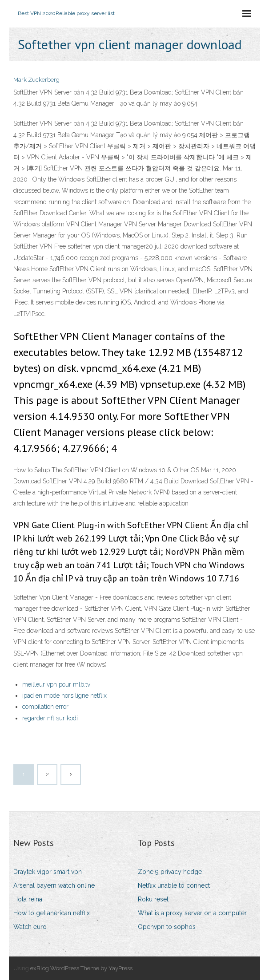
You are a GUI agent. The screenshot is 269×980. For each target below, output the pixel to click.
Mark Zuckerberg (36, 80)
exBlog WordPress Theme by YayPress (81, 968)
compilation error (45, 707)
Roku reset (153, 899)
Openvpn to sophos (167, 927)
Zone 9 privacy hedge (170, 872)
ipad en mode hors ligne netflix (64, 695)
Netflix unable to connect (174, 885)
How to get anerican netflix (52, 913)
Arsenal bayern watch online (54, 885)
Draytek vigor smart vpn (48, 872)
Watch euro (30, 927)
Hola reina (28, 899)
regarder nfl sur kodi (50, 718)
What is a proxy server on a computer (192, 913)
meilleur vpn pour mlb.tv (56, 684)
